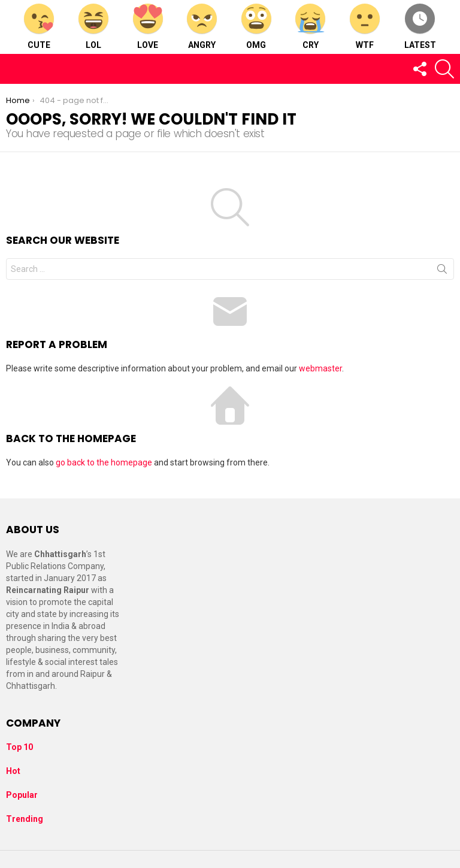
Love (148, 27)
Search (442, 271)
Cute (39, 27)
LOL (93, 27)
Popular (22, 795)
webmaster (320, 368)
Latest (420, 27)
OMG (256, 27)
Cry (310, 27)
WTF (365, 27)
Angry (202, 27)
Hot (13, 771)
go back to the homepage (104, 462)
